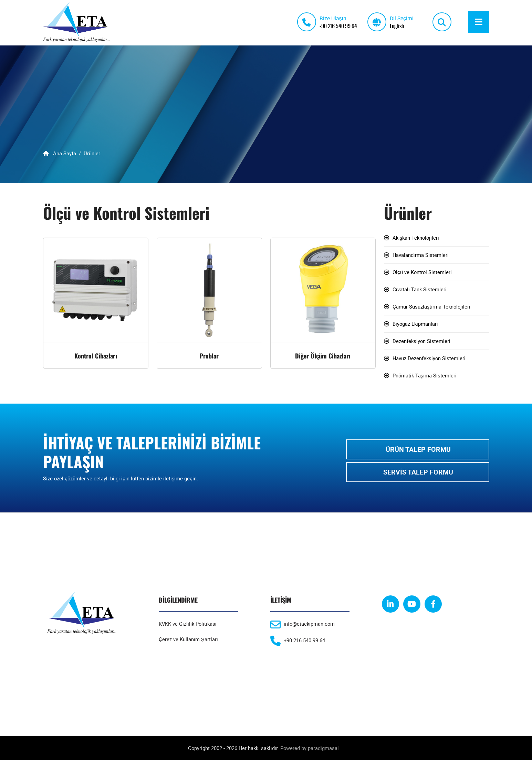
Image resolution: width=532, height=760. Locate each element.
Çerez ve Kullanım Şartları (188, 639)
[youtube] (412, 604)
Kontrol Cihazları (96, 356)
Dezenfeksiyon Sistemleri (421, 341)
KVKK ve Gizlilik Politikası (188, 624)
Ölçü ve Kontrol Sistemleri (422, 272)
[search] (442, 22)
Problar (209, 356)
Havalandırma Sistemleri (421, 255)
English (397, 26)
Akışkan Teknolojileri (416, 238)
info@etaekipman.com (309, 624)
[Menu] (479, 22)
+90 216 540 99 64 (338, 26)
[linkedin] (390, 604)
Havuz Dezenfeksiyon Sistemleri (429, 358)
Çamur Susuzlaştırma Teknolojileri (432, 307)
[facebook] (433, 604)
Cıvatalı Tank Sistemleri (420, 290)
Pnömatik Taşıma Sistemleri (425, 376)
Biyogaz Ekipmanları (415, 324)
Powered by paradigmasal (310, 748)
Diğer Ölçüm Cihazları (323, 356)
